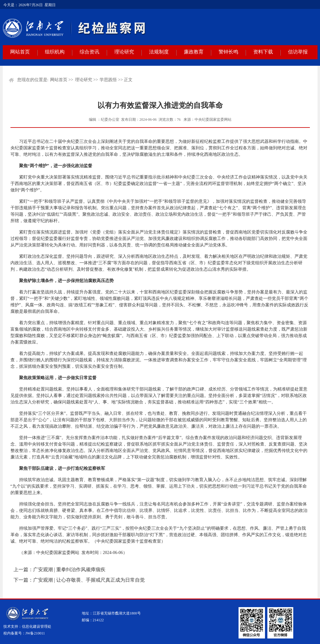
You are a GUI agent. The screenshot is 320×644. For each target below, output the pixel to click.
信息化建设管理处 (37, 626)
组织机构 (55, 52)
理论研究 (124, 52)
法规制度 (159, 52)
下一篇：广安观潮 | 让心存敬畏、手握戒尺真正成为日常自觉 (79, 580)
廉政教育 (194, 52)
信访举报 (298, 52)
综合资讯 (89, 52)
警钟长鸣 (228, 52)
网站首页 (20, 52)
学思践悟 (108, 80)
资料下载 (263, 52)
